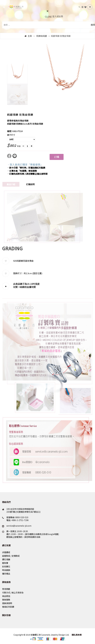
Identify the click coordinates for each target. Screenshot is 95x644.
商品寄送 (6, 596)
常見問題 (6, 589)
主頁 (30, 36)
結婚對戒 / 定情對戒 (11, 556)
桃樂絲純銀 (42, 36)
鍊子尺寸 (11, 135)
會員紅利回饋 (8, 607)
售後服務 (6, 600)
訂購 (57, 157)
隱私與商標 (76, 635)
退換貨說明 (7, 603)
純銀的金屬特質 (28, 287)
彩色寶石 (6, 567)
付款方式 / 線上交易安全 (13, 593)
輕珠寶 (5, 563)
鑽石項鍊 (6, 559)
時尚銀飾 (6, 570)
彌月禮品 (6, 574)
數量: (19, 146)
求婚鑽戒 (6, 552)
